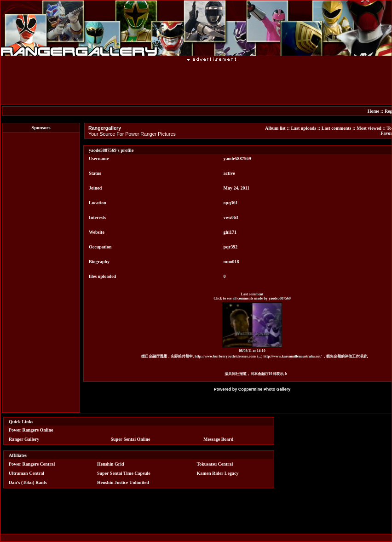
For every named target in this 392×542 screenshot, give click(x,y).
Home (374, 111)
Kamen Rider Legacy (218, 473)
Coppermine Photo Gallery (265, 389)
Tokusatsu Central (215, 464)
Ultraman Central (26, 473)
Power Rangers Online (31, 430)
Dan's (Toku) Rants (28, 482)
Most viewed (369, 128)
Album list (275, 128)
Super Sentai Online (131, 439)
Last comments (337, 128)
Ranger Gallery (24, 439)
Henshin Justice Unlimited (123, 482)
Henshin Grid (111, 464)
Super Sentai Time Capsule (124, 473)
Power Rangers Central (32, 464)
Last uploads (303, 128)
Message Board (218, 439)
